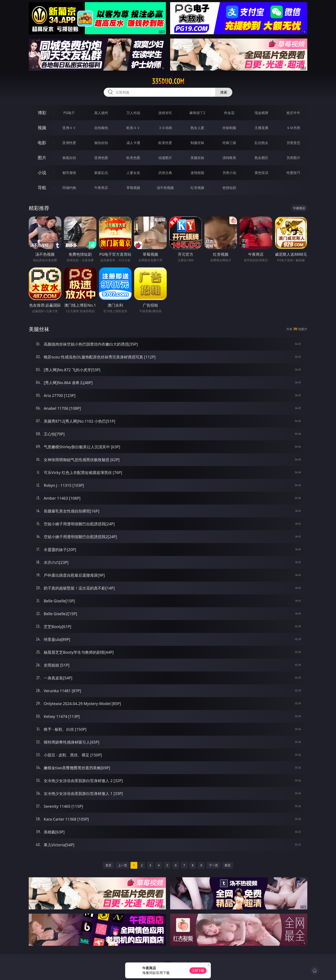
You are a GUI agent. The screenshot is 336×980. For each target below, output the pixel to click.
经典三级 (229, 143)
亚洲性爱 (69, 143)
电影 (42, 143)
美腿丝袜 (197, 158)
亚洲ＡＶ (69, 128)
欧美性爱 (165, 143)
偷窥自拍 (69, 158)
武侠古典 (165, 173)
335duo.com (168, 81)
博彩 (42, 113)
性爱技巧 (293, 173)
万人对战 (133, 113)
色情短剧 (229, 188)
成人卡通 (133, 143)
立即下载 (198, 970)
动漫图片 (165, 158)
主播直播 (261, 128)
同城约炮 (69, 188)
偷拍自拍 (101, 143)
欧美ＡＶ (133, 128)
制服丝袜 (197, 143)
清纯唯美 (229, 158)
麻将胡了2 (197, 113)
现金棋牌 (261, 113)
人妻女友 (133, 173)
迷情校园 (197, 173)
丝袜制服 (229, 128)
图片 (42, 158)
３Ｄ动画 (165, 128)
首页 (108, 865)
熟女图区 (261, 158)
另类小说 (229, 173)
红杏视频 (197, 188)
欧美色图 (133, 158)
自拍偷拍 (101, 128)
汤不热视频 (165, 188)
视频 (42, 128)
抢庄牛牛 (293, 113)
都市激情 (69, 173)
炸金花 (229, 113)
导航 (42, 188)
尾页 (228, 865)
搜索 (224, 92)
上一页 (123, 865)
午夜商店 (101, 188)
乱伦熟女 (261, 143)
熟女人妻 (197, 128)
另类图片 (293, 158)
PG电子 (69, 113)
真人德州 (101, 113)
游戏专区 (165, 113)
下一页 (213, 865)
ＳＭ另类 (293, 128)
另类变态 (293, 143)
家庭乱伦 (101, 173)
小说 (42, 173)
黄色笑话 (261, 173)
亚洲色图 (101, 158)
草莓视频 (133, 188)
